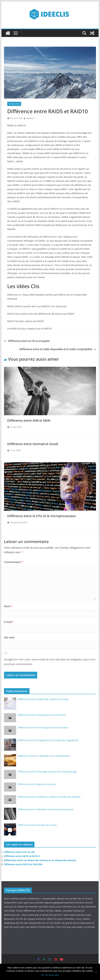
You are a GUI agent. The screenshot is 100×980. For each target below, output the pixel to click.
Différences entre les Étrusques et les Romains (43, 727)
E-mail (9, 622)
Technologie (14, 104)
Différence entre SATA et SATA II (22, 856)
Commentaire (13, 562)
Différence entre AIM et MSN (29, 420)
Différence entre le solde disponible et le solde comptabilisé (58, 349)
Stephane (30, 118)
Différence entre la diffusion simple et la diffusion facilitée (49, 797)
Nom (8, 606)
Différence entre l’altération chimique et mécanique (46, 809)
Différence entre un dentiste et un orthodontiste (44, 756)
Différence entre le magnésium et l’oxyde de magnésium (48, 740)
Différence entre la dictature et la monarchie (42, 715)
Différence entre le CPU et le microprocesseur (42, 516)
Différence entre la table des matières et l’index (43, 699)
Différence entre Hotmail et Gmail (33, 444)
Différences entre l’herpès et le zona (37, 825)
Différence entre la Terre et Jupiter (27, 341)
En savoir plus (52, 975)
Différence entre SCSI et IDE (19, 852)
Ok (43, 975)
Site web (9, 637)
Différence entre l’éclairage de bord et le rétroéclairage (47, 772)
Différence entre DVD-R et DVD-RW (23, 864)
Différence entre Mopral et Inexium (37, 784)
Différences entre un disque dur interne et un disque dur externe (40, 860)
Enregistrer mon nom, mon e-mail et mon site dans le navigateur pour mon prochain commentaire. (50, 662)
